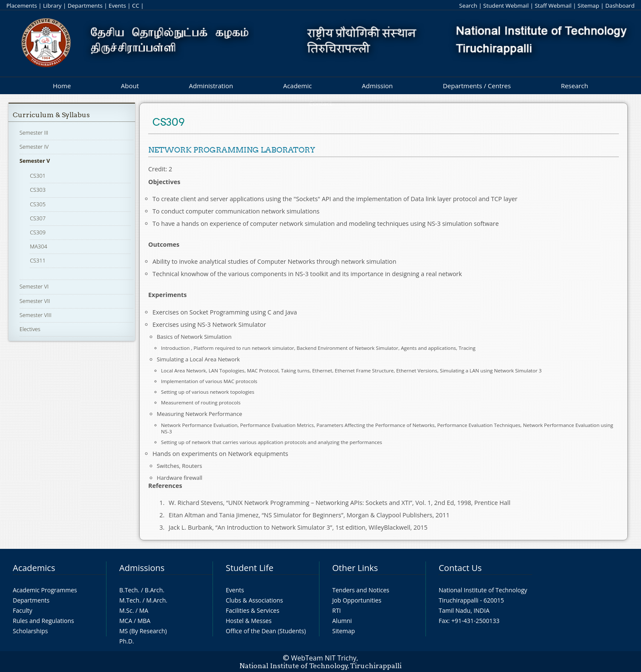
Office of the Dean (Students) (266, 631)
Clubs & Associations (254, 600)
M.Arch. (157, 600)
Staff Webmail (553, 6)
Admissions (142, 568)
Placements (22, 6)
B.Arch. (155, 590)
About (130, 86)
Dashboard (620, 6)
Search (468, 6)
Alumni (342, 621)
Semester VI (34, 286)
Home (62, 86)
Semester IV (34, 147)
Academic (298, 86)
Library (52, 6)
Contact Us (460, 568)
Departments (85, 6)
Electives (30, 329)
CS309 (38, 232)
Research (575, 86)
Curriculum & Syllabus (51, 115)
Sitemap (588, 6)
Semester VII (35, 301)
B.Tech (129, 590)
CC (136, 6)
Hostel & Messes (249, 621)
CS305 (38, 204)
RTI (336, 610)
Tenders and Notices (361, 590)
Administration (211, 86)
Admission (378, 86)
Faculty (23, 610)
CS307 (38, 218)
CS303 (38, 190)
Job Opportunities (357, 600)
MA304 (39, 246)
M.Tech (129, 600)
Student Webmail (506, 6)
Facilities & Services (253, 610)
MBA (144, 621)
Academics (34, 568)
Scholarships (30, 631)
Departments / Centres (477, 86)
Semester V (35, 161)
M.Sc (126, 610)
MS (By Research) (143, 631)
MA (144, 610)
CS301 (38, 176)
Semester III (34, 133)
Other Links (355, 568)
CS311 (38, 260)
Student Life (250, 568)
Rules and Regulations (43, 621)
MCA (126, 621)
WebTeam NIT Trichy (324, 658)
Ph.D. (127, 641)
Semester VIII (36, 315)
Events (117, 6)
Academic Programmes (45, 590)
